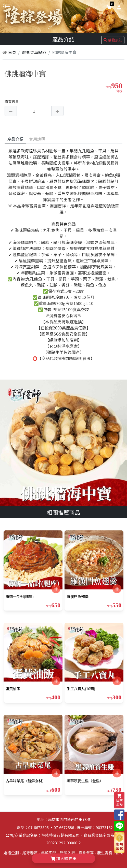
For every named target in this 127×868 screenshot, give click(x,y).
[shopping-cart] (109, 7)
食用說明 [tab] (37, 139)
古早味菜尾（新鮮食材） (26, 781)
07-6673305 (39, 827)
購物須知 (113, 40)
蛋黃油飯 (13, 689)
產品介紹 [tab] (15, 139)
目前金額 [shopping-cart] (119, 800)
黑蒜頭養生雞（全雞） (85, 781)
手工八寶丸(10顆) (81, 689)
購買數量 (12, 101)
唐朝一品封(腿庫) (20, 596)
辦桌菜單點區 (34, 52)
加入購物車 (63, 858)
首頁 (9, 52)
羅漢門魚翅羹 (78, 596)
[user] (118, 7)
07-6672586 (64, 827)
